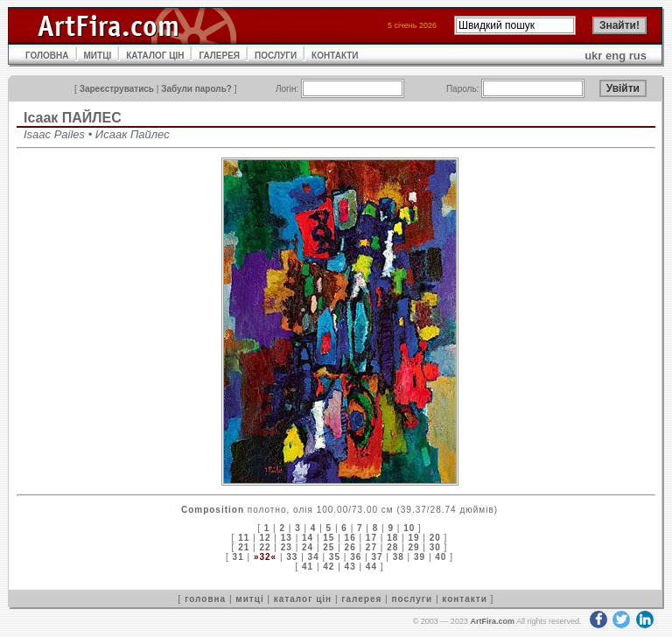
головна (205, 599)
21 (244, 547)
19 (413, 538)
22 (265, 547)
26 (350, 547)
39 (420, 557)
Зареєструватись (117, 89)
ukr (593, 56)
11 (244, 538)
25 (329, 547)
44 (371, 567)
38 (399, 557)
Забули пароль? (196, 89)
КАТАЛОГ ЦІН (155, 56)
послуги (412, 599)
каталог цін (303, 599)
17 (371, 538)
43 (350, 567)
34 (314, 557)
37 (377, 557)
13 (287, 538)
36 (356, 557)
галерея (361, 599)
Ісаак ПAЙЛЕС (73, 118)
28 (392, 547)
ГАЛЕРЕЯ (219, 56)
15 (329, 538)
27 (371, 547)
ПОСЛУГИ (276, 56)
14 (308, 538)
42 (329, 567)
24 (308, 547)
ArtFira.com (492, 621)
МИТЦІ (98, 56)
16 (350, 538)
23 (287, 547)
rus (638, 56)
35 (335, 557)
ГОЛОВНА (47, 56)
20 (435, 538)
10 (409, 528)
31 (238, 557)
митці (249, 599)
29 (413, 547)
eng (616, 56)
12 (265, 538)
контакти (465, 599)
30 (435, 547)
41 (308, 567)
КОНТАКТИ (335, 56)
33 (292, 557)
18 (392, 538)
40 (441, 557)
